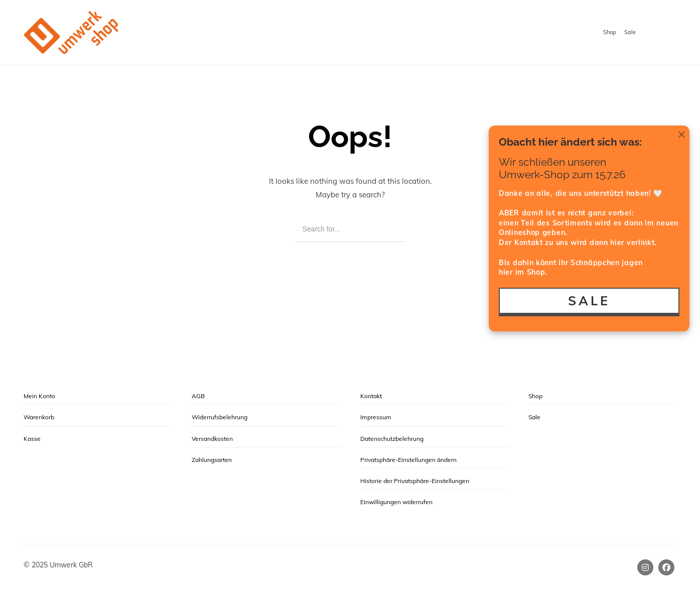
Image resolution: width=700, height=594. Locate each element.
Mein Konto (39, 396)
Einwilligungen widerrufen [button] (396, 502)
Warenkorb (39, 417)
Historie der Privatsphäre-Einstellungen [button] (415, 481)
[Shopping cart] (667, 33)
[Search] (391, 229)
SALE (589, 301)
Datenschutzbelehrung (392, 439)
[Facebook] (666, 567)
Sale (630, 32)
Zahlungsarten (212, 460)
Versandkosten (212, 439)
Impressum (376, 417)
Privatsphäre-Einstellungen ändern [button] (408, 460)
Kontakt (371, 396)
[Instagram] (645, 567)
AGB (198, 396)
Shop (610, 32)
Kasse (32, 439)
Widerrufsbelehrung (220, 417)
